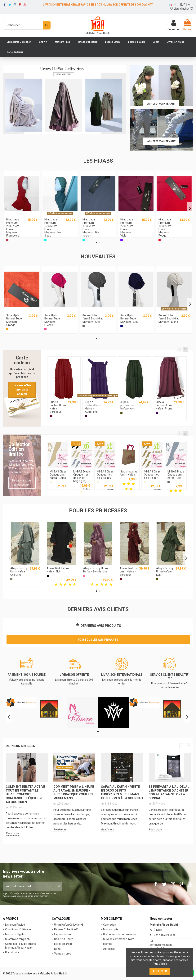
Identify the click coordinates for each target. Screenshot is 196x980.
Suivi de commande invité (119, 939)
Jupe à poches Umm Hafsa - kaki (128, 405)
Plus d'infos (160, 964)
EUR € (185, 5)
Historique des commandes (120, 934)
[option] (27, 797)
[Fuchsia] (45, 329)
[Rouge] (160, 240)
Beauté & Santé (64, 939)
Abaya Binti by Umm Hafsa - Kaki (165, 571)
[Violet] (121, 240)
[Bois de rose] (84, 576)
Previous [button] (182, 746)
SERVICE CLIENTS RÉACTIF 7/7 (169, 676)
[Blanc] (160, 326)
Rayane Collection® (66, 929)
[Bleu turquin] (84, 240)
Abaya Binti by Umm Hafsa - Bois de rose (96, 570)
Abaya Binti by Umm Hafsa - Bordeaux (128, 571)
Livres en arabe (63, 944)
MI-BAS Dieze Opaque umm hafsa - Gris (176, 475)
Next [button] (188, 746)
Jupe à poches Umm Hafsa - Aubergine (93, 407)
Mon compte (111, 929)
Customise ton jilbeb (17, 939)
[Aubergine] (86, 416)
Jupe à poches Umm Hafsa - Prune (164, 405)
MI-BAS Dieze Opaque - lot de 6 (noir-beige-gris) (82, 476)
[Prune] (157, 413)
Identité (108, 944)
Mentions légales (15, 934)
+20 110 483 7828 (165, 935)
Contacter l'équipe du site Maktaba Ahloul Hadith (20, 946)
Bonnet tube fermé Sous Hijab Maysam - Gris (93, 319)
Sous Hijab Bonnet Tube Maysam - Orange (14, 320)
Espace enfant (63, 934)
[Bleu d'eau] (45, 240)
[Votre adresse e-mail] (29, 886)
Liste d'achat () (181, 9)
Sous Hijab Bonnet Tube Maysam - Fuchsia (52, 320)
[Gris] (84, 326)
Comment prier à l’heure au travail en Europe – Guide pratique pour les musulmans (74, 792)
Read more (12, 833)
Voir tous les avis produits (98, 640)
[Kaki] (121, 413)
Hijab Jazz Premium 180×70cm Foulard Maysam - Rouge (165, 228)
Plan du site (12, 952)
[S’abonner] (58, 886)
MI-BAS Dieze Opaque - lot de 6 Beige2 (152, 475)
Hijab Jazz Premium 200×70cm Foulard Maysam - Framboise (13, 228)
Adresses (109, 949)
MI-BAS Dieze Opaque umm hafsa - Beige (58, 475)
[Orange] (7, 329)
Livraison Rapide (15, 925)
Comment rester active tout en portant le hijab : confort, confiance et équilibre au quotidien (25, 794)
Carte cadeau (22, 360)
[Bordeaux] (51, 416)
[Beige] (51, 482)
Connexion (110, 925)
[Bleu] (121, 326)
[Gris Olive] (11, 579)
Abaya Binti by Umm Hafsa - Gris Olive (19, 571)
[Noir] (48, 576)
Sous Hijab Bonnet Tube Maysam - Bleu (129, 319)
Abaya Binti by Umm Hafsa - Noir (59, 570)
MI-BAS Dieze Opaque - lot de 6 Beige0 (105, 475)
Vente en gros (63, 954)
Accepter (160, 971)
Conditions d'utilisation (19, 929)
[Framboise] (7, 240)
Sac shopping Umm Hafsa (129, 473)
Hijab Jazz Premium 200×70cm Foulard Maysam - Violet (127, 228)
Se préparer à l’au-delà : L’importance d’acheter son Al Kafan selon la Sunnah (169, 792)
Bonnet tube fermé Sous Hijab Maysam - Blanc (169, 319)
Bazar (58, 949)
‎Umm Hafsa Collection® (69, 925)
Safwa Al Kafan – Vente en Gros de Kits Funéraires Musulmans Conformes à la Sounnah (122, 792)
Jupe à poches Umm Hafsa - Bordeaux (58, 407)
